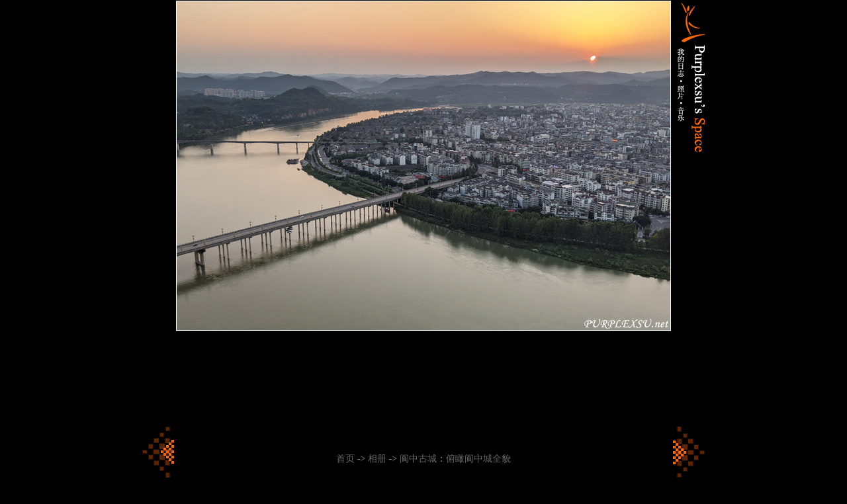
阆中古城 (418, 459)
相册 (377, 459)
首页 (345, 459)
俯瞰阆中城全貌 (478, 459)
